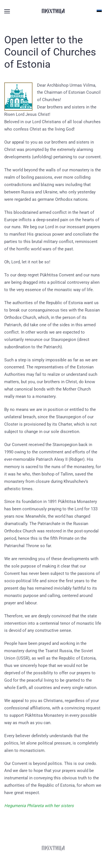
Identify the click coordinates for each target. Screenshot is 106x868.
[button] (7, 11)
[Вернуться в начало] (53, 11)
